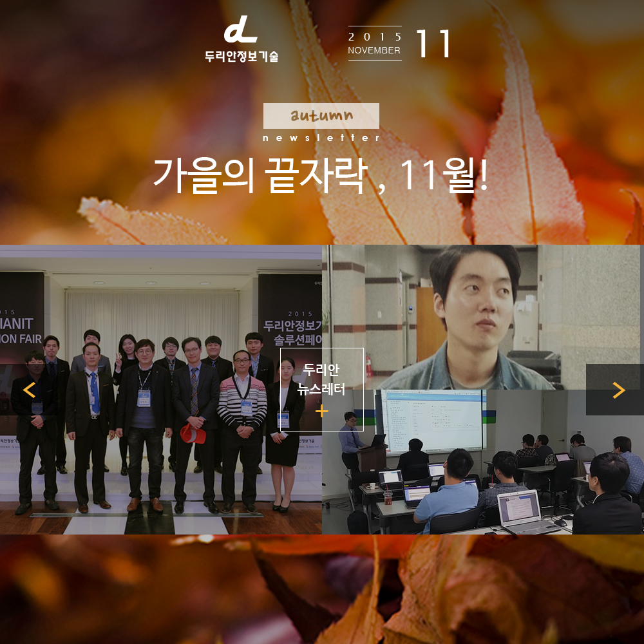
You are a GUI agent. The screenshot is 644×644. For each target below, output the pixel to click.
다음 (615, 390)
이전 (29, 390)
